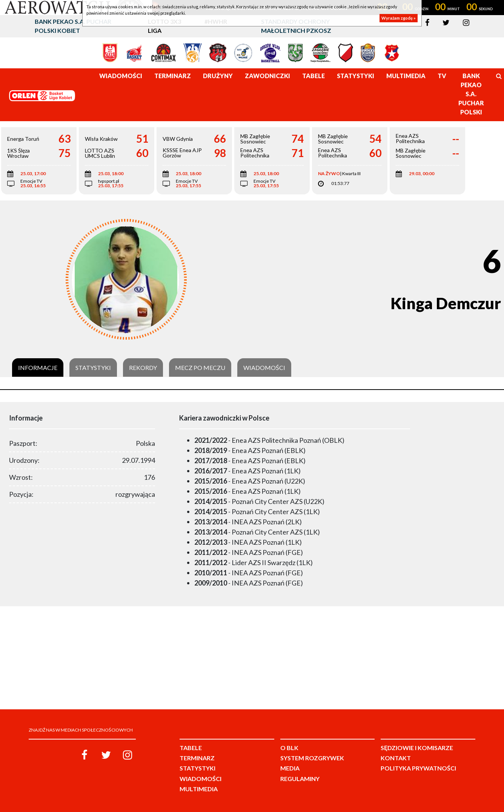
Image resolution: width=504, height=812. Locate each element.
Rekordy (143, 368)
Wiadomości (264, 368)
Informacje (38, 368)
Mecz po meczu (200, 368)
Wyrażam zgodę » (399, 18)
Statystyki (93, 368)
